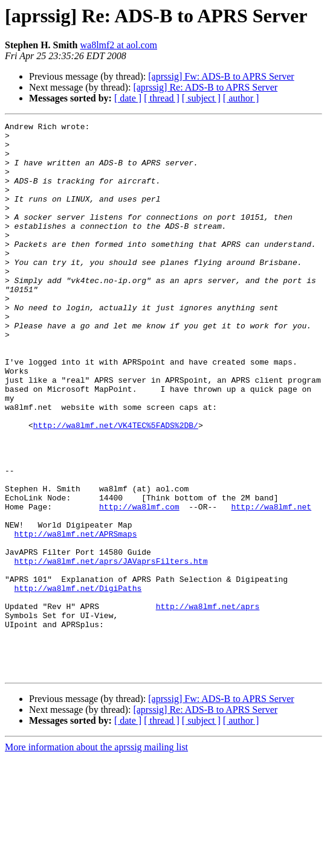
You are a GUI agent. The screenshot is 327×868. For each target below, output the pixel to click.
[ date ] (128, 98)
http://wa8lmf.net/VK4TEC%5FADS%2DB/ (116, 487)
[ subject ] (201, 98)
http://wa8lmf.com (139, 584)
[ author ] (241, 98)
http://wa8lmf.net (271, 584)
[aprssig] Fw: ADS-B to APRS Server (221, 76)
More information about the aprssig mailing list (96, 857)
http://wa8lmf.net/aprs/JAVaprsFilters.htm (111, 649)
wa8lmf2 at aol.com (118, 45)
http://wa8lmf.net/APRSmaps (76, 617)
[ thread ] (162, 98)
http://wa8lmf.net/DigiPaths (78, 682)
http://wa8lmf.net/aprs (208, 704)
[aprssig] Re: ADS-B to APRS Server (205, 87)
